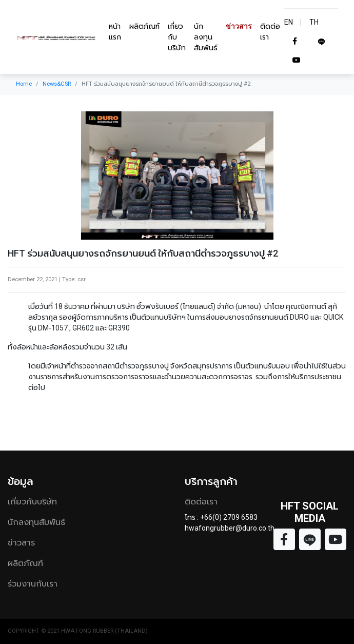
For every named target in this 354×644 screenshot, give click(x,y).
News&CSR (57, 84)
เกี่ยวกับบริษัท (177, 37)
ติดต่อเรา (270, 32)
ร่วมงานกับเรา (33, 584)
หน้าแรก (115, 32)
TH (314, 22)
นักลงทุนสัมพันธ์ (206, 37)
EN (289, 22)
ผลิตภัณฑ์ (144, 26)
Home (24, 84)
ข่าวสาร (239, 26)
